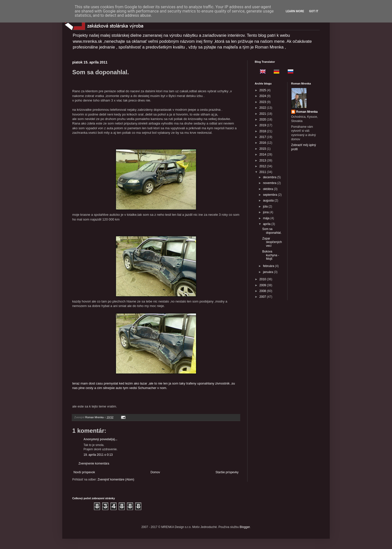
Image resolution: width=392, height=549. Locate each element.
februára (269, 266)
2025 (263, 90)
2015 (263, 149)
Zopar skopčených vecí (272, 242)
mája (267, 218)
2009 (263, 285)
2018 (263, 131)
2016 (263, 143)
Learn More (295, 11)
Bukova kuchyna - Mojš (271, 255)
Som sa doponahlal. (272, 231)
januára (268, 272)
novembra (270, 183)
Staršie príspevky (227, 472)
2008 (263, 291)
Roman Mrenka (307, 112)
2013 (263, 160)
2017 (263, 137)
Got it (314, 11)
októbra (268, 189)
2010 (263, 279)
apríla (267, 224)
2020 (263, 119)
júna (266, 212)
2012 (263, 166)
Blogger (245, 527)
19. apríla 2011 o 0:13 (98, 455)
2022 (263, 108)
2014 (263, 154)
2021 (263, 114)
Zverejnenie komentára (94, 463)
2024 (263, 96)
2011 (263, 172)
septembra (270, 195)
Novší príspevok (84, 472)
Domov (155, 472)
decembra (270, 177)
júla (266, 206)
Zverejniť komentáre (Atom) (116, 479)
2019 (263, 125)
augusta (269, 200)
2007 (263, 297)
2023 (263, 102)
